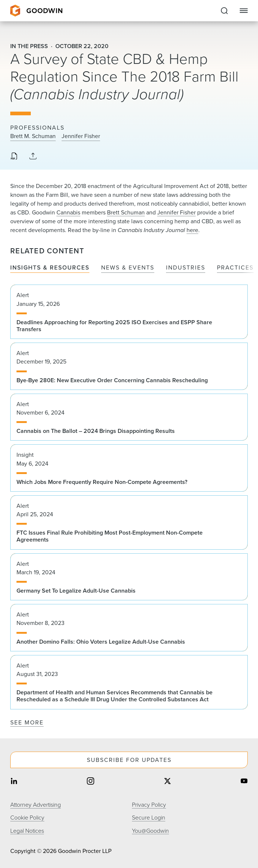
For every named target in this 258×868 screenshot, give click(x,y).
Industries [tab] (186, 268)
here (192, 230)
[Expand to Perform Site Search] (224, 11)
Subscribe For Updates (129, 760)
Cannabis (68, 212)
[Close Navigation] (244, 11)
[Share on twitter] (167, 782)
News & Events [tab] (128, 268)
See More (27, 722)
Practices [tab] (235, 268)
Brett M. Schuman (33, 136)
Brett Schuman (126, 212)
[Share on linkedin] (14, 782)
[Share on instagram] (91, 782)
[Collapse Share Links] (33, 157)
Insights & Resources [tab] (50, 268)
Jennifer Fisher (81, 136)
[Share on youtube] (244, 782)
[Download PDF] (14, 157)
